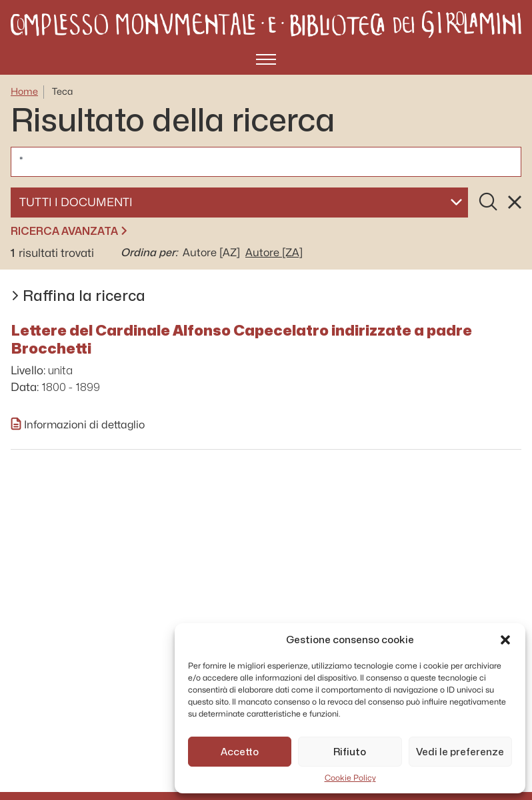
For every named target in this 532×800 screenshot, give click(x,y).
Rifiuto (350, 752)
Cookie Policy (350, 778)
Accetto (240, 752)
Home (24, 92)
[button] (505, 640)
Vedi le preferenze (460, 752)
